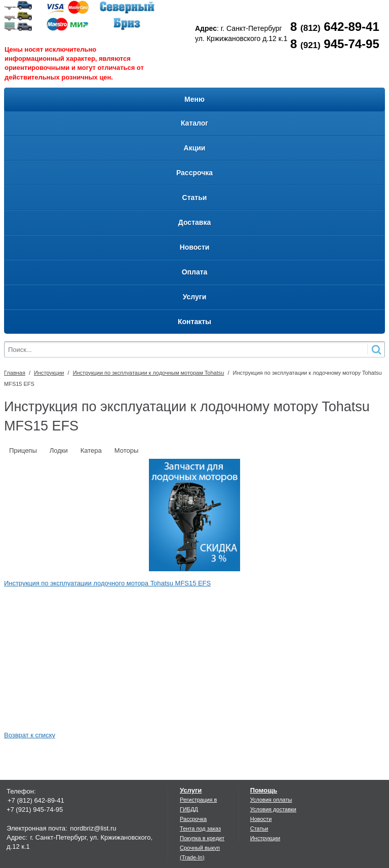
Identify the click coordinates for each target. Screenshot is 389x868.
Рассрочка (193, 819)
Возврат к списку (30, 735)
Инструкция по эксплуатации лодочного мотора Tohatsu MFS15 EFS (107, 583)
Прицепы (23, 450)
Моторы (127, 450)
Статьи (259, 828)
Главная (15, 373)
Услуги (191, 790)
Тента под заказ (200, 828)
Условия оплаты (271, 800)
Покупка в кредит (202, 838)
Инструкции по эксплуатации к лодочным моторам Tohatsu (149, 373)
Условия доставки (273, 809)
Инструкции (49, 373)
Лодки (59, 450)
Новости (261, 819)
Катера (91, 450)
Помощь (264, 790)
